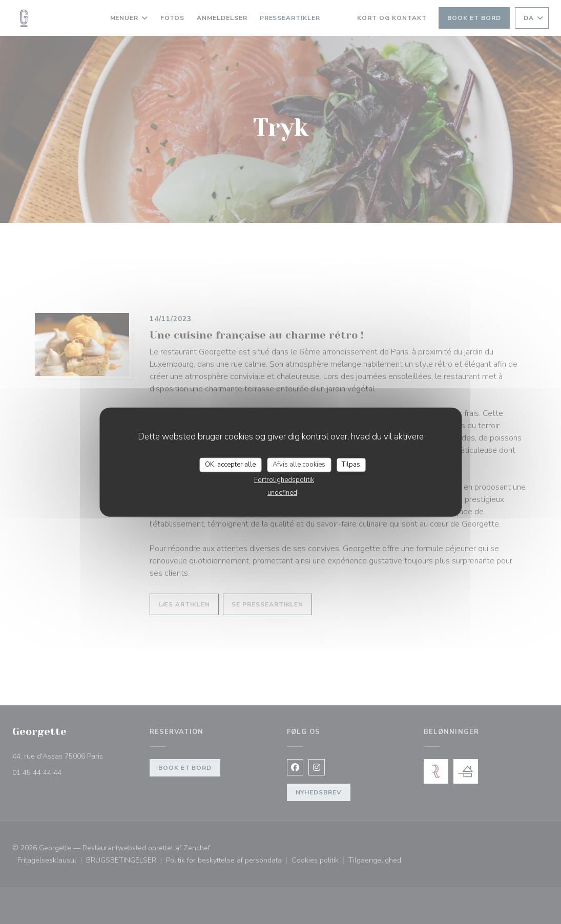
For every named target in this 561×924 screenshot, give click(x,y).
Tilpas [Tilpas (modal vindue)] (351, 465)
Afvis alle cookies (299, 465)
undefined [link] (282, 492)
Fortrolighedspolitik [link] (284, 479)
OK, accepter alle (230, 465)
